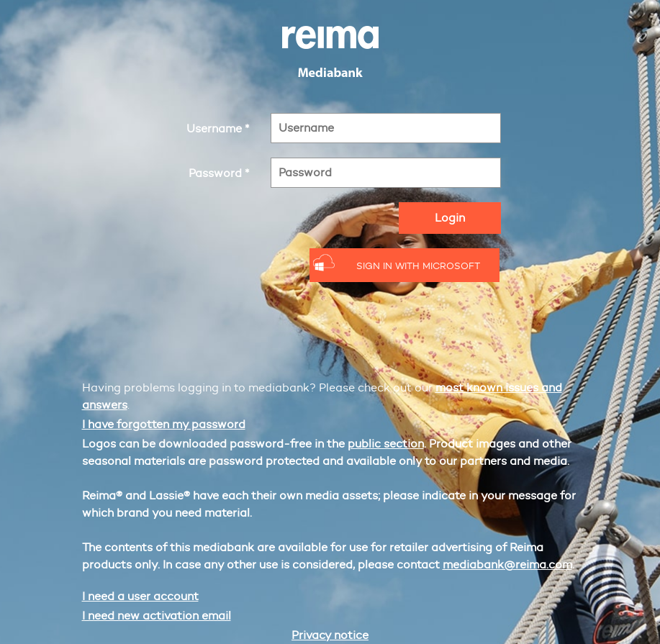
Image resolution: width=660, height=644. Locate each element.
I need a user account (140, 596)
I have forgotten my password (164, 424)
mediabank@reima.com (507, 564)
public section (386, 444)
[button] (405, 265)
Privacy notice (330, 635)
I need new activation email (157, 616)
